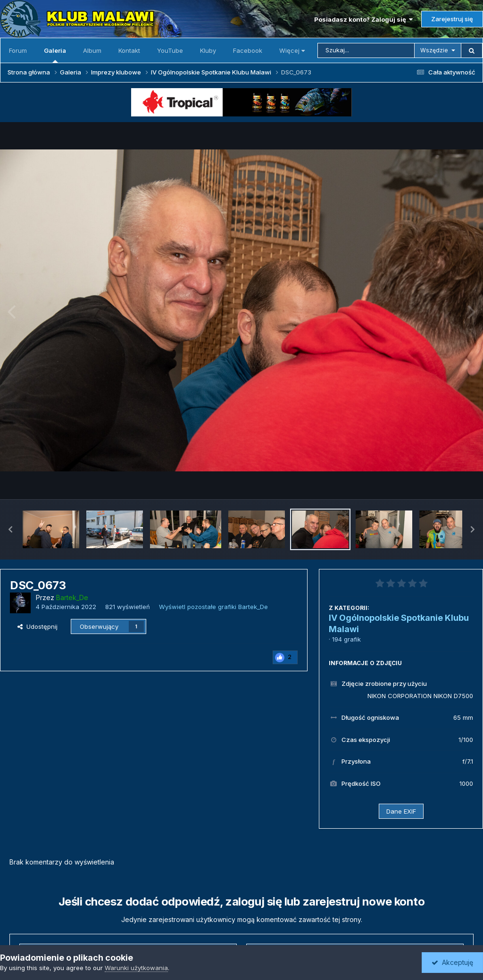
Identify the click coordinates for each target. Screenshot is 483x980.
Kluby (208, 50)
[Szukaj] (366, 50)
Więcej (292, 50)
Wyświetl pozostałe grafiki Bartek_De (213, 607)
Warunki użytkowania (136, 968)
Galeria (55, 55)
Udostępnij (37, 626)
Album (92, 50)
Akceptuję (452, 962)
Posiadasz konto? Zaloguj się (363, 19)
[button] (10, 529)
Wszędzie (434, 50)
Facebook (248, 50)
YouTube (170, 50)
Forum (18, 50)
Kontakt (129, 50)
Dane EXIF (401, 811)
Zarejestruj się (452, 19)
